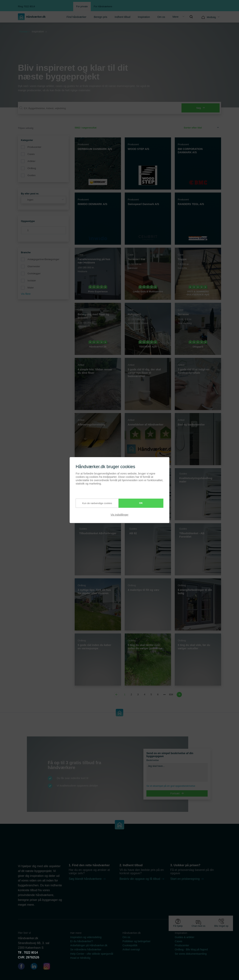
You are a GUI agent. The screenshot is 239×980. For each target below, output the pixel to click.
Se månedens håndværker (86, 949)
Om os (161, 17)
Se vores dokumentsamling (191, 954)
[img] (191, 17)
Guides (31, 175)
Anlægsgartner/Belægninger (43, 259)
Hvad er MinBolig (80, 958)
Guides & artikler (185, 937)
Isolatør (32, 281)
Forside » (24, 32)
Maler (31, 288)
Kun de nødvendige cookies (94, 503)
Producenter (34, 147)
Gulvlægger (34, 273)
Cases (31, 154)
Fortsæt (177, 793)
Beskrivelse (153, 760)
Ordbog (32, 168)
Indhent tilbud (122, 17)
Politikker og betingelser (136, 941)
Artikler (31, 161)
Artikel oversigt (131, 949)
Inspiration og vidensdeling (86, 937)
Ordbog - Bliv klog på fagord (191, 949)
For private (82, 6)
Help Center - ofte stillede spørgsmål (92, 954)
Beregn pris (100, 17)
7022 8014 (31, 953)
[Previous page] (117, 695)
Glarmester (34, 266)
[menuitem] (77, 17)
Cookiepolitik (130, 945)
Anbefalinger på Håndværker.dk (89, 945)
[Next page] (179, 695)
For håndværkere (103, 6)
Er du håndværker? (82, 941)
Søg (200, 108)
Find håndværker (77, 17)
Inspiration (144, 17)
